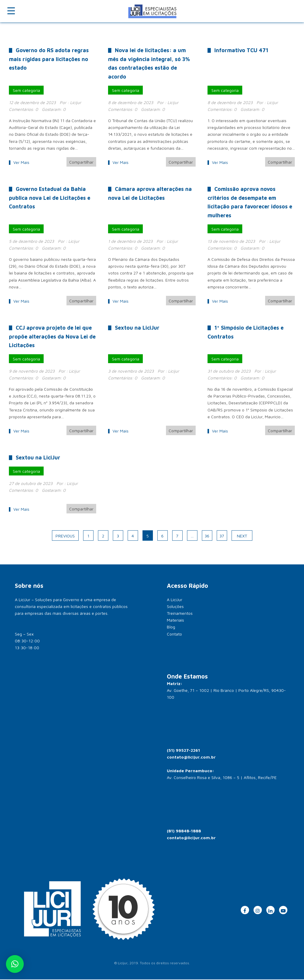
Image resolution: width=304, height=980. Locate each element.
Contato (174, 635)
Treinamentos (180, 614)
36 (207, 537)
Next (242, 537)
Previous (65, 537)
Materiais (175, 621)
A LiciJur (175, 600)
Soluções (175, 607)
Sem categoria (26, 90)
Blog (171, 628)
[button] (15, 964)
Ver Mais (21, 162)
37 (222, 537)
